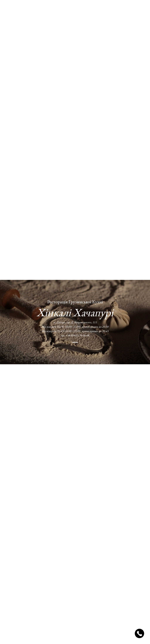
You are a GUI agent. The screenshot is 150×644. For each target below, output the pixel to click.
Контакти (107, 7)
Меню (62, 7)
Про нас (53, 7)
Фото (81, 7)
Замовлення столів (135, 7)
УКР (117, 7)
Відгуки (96, 7)
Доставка (72, 7)
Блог (88, 7)
